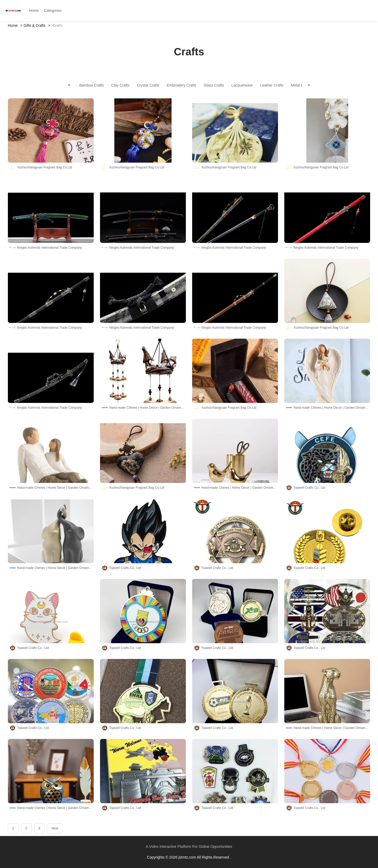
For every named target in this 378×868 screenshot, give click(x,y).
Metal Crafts (301, 85)
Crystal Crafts (148, 85)
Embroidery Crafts (182, 85)
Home (13, 25)
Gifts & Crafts (35, 25)
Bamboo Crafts (91, 85)
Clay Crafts (120, 85)
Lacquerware (242, 85)
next (55, 828)
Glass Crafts (214, 85)
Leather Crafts (272, 85)
